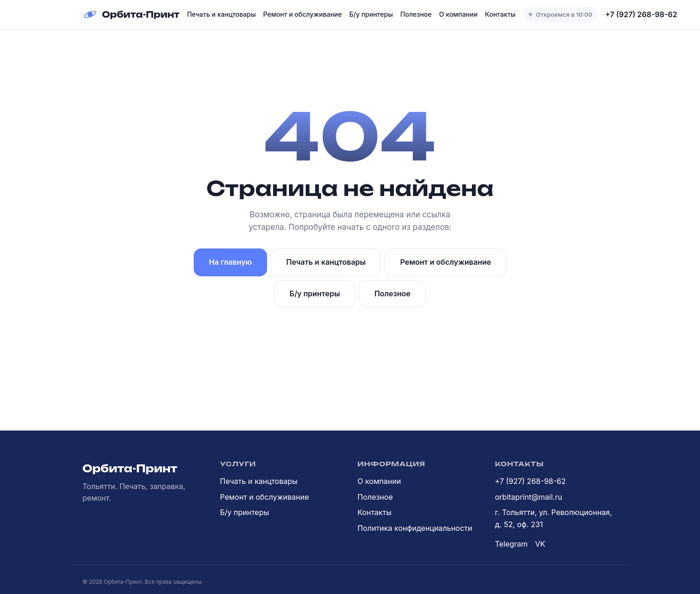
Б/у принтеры (371, 14)
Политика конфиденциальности (415, 528)
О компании (458, 14)
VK (540, 544)
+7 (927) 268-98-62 (641, 14)
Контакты (500, 14)
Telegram (511, 544)
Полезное (416, 14)
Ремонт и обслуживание (303, 14)
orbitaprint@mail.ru (529, 497)
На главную (231, 262)
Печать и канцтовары (222, 14)
